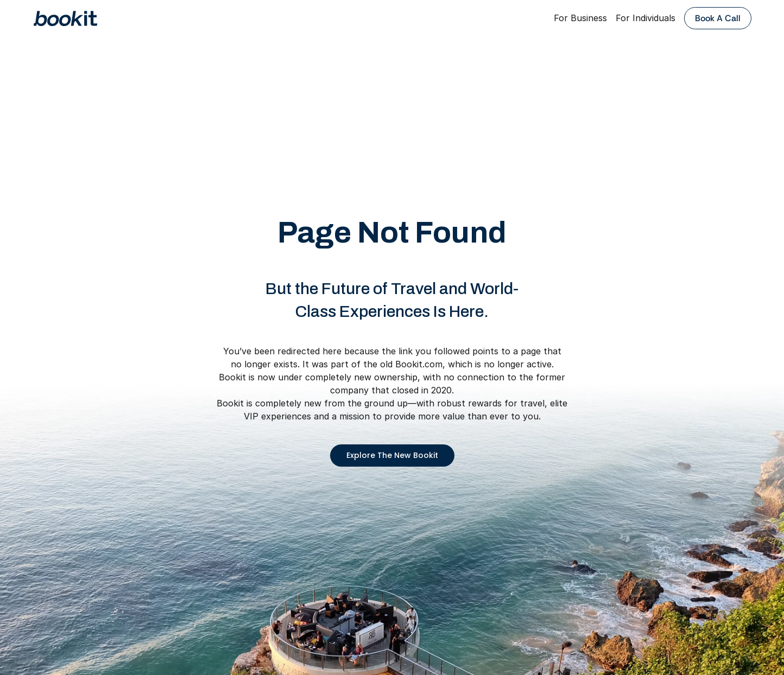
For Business (580, 18)
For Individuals (646, 18)
